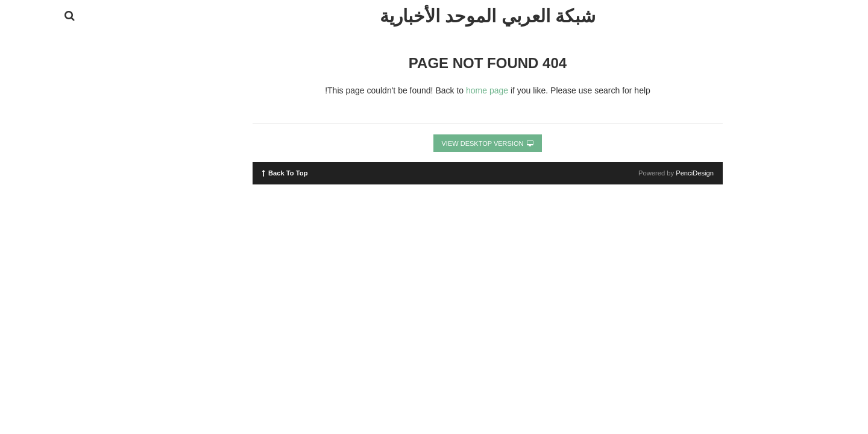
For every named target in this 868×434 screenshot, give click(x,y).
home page (433, 90)
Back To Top (231, 172)
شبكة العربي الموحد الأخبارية (434, 16)
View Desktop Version (434, 143)
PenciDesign (641, 173)
